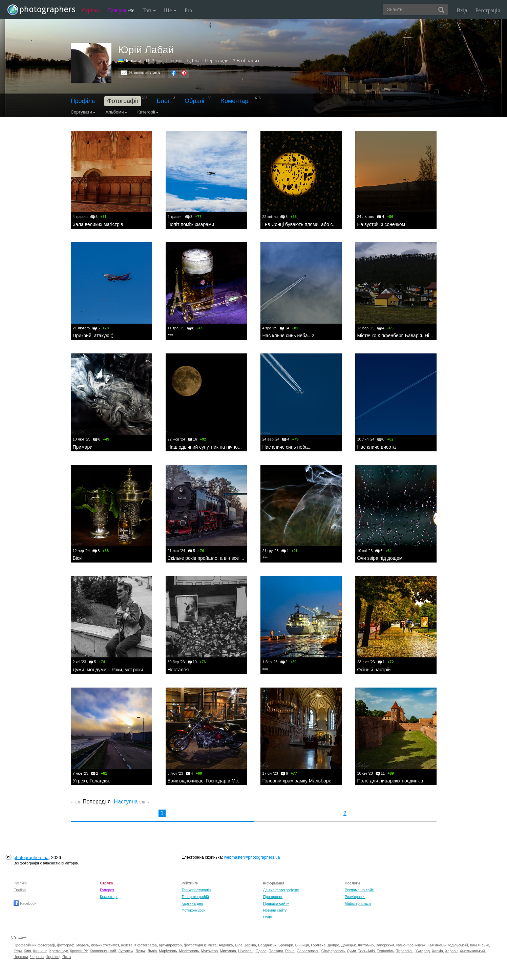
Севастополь (308, 951)
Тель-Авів (366, 951)
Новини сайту (275, 910)
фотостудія (194, 945)
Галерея (121, 10)
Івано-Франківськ (411, 945)
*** (170, 335)
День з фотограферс (281, 890)
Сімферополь (333, 951)
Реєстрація (488, 10)
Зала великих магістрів (98, 224)
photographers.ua (31, 857)
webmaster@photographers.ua (252, 857)
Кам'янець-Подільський (448, 945)
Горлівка (318, 945)
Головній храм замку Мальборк (297, 781)
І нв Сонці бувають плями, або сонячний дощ (312, 224)
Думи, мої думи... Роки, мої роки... (110, 670)
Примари (83, 447)
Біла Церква (246, 945)
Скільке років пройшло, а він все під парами (216, 558)
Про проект (273, 897)
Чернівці (53, 957)
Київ (27, 951)
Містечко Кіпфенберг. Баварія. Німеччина (403, 335)
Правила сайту (276, 903)
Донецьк (348, 945)
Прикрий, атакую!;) (93, 335)
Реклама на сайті (360, 890)
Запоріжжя (385, 945)
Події (268, 917)
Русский (20, 883)
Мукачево (209, 951)
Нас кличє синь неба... (287, 447)
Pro (188, 10)
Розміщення (355, 897)
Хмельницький (472, 951)
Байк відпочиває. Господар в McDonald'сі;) (214, 781)
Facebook (25, 903)
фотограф (66, 945)
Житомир (366, 945)
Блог (163, 101)
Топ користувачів (196, 890)
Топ (149, 10)
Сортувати (83, 112)
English (20, 890)
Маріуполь (168, 951)
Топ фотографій (195, 897)
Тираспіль (405, 951)
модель (83, 945)
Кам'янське (480, 945)
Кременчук (59, 951)
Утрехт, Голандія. (92, 781)
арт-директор (170, 945)
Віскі (78, 558)
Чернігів (37, 957)
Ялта (67, 957)
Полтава (276, 951)
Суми (351, 951)
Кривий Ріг (79, 951)
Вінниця (302, 945)
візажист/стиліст (105, 945)
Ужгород (423, 951)
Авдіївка (226, 945)
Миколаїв (228, 951)
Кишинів (40, 951)
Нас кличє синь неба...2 (288, 335)
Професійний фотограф (34, 945)
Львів (152, 951)
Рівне (290, 951)
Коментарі (235, 101)
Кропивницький (103, 951)
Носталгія (178, 670)
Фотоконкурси (193, 910)
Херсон (451, 951)
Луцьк (141, 951)
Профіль (83, 101)
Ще (170, 10)
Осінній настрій (374, 670)
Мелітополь (189, 951)
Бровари (286, 945)
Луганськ (126, 951)
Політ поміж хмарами (191, 224)
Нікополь (246, 951)
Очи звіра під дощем (380, 558)
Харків (437, 951)
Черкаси (21, 957)
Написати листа (146, 73)
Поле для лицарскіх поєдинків (390, 781)
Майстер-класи (358, 903)
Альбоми (117, 112)
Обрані (194, 101)
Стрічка (91, 10)
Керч (18, 951)
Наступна (132, 802)
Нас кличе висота (377, 447)
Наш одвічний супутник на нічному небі (211, 447)
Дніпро (333, 945)
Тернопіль (386, 951)
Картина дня (192, 903)
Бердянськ (267, 945)
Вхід (462, 10)
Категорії (148, 112)
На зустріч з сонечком (381, 224)
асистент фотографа (139, 945)
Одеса (261, 951)
